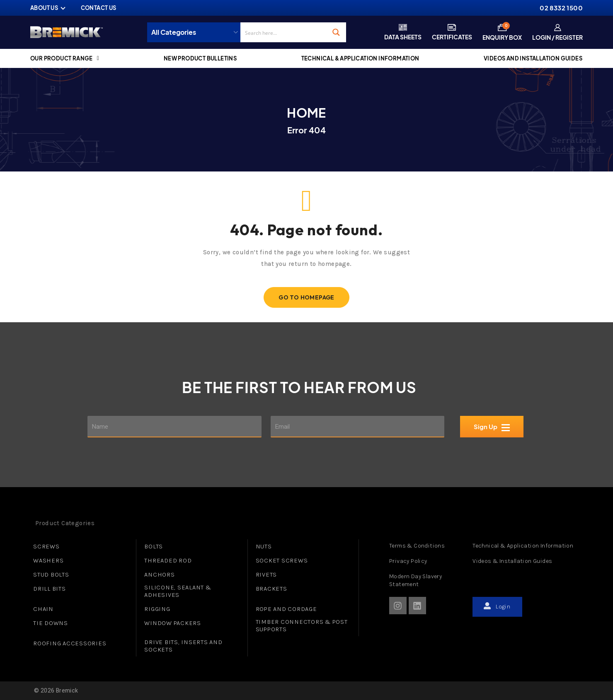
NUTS (264, 546)
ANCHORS (159, 574)
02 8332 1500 (561, 8)
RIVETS (267, 574)
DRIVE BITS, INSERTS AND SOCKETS (183, 646)
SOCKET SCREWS (282, 560)
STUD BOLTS (51, 574)
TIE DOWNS (51, 623)
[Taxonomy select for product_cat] (196, 32)
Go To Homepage (306, 297)
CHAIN (43, 609)
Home (306, 113)
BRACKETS (271, 589)
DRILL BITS (50, 589)
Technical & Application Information (523, 546)
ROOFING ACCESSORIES (70, 643)
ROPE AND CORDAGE (286, 609)
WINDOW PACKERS (173, 623)
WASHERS (48, 560)
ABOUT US (44, 8)
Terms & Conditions (417, 546)
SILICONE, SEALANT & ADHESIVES (178, 591)
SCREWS (46, 546)
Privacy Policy (408, 561)
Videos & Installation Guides (512, 561)
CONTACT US (99, 8)
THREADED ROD (168, 560)
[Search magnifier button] (336, 32)
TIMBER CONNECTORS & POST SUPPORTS (302, 625)
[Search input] (284, 32)
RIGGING (157, 609)
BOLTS (154, 546)
